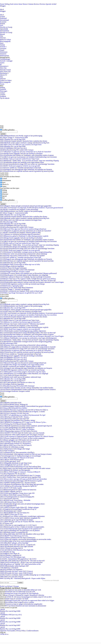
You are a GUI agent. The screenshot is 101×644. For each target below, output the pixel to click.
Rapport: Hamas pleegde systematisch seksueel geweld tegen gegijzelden (26, 206)
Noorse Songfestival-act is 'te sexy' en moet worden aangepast (22, 438)
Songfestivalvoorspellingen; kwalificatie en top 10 (18, 509)
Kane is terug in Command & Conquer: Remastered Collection (24, 595)
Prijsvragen (4, 91)
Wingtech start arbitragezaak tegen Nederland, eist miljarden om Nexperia (26, 169)
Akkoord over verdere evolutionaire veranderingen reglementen (22, 516)
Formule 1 (3, 47)
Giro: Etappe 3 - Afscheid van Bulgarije (15, 289)
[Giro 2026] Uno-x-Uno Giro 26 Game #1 (16, 445)
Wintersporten (4, 56)
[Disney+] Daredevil (9, 568)
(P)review (5, 194)
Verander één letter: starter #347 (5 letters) (16, 571)
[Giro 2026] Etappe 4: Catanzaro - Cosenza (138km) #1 (20, 472)
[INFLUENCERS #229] (11, 403)
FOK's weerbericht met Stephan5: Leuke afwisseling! (19, 209)
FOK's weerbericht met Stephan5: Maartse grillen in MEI (20, 233)
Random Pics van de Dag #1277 (13, 381)
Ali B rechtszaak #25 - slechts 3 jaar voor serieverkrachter (21, 562)
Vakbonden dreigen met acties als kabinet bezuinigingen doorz (22, 504)
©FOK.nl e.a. (4, 634)
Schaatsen (3, 54)
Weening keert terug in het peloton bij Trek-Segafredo (21, 593)
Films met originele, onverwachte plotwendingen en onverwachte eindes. (26, 539)
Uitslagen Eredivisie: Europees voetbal (15, 272)
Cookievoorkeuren (33, 631)
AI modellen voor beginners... (12, 570)
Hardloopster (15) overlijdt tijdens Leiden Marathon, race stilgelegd (24, 275)
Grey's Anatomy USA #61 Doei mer (14, 413)
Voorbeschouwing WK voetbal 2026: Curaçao (17, 150)
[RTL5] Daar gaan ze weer (11, 514)
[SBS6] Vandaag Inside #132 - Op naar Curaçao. (18, 483)
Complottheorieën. (8, 506)
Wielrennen (4, 52)
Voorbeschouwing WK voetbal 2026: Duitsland (17, 270)
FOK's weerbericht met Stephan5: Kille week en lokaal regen (22, 291)
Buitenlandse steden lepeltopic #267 (14, 566)
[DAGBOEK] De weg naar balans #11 (15, 513)
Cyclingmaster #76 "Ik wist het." (13, 474)
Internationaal (4, 20)
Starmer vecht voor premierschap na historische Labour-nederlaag (23, 254)
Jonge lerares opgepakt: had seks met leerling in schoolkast (21, 153)
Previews (43, 4)
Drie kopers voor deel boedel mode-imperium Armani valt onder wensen (25, 468)
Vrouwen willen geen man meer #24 (14, 419)
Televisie (3, 38)
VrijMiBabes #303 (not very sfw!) (13, 148)
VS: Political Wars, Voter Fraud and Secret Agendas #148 (20, 477)
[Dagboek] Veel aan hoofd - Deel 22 (14, 465)
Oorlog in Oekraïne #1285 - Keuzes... (15, 417)
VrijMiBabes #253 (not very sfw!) (13, 358)
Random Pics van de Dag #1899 (13, 263)
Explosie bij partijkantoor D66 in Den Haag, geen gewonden (22, 484)
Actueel (2, 17)
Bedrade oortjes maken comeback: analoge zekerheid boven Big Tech (25, 143)
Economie (3, 22)
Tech (2, 25)
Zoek (11, 4)
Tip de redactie (5, 98)
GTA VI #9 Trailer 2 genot (11, 488)
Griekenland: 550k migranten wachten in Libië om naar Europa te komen (26, 454)
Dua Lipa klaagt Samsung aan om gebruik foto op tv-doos (21, 293)
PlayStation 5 (4, 73)
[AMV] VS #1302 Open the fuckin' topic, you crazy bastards (22, 433)
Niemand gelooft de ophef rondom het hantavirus (18, 490)
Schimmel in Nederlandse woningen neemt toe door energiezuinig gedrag (26, 252)
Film (1, 36)
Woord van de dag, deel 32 (11, 548)
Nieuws (25, 4)
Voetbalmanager (5, 59)
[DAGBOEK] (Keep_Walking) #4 (14, 404)
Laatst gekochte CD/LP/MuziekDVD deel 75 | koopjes (20, 475)
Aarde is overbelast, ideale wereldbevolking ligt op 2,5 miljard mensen (25, 575)
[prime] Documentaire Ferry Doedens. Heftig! (18, 420)
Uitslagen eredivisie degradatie (12, 266)
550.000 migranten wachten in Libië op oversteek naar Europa (22, 284)
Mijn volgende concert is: (11, 491)
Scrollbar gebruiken (8, 130)
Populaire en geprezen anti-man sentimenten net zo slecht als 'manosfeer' (26, 152)
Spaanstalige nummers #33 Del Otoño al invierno (19, 431)
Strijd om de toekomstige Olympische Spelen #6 (18, 486)
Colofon (3, 95)
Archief (54, 4)
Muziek (2, 34)
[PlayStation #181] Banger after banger (15, 449)
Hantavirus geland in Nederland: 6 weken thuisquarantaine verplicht (24, 236)
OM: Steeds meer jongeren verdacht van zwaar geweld (20, 166)
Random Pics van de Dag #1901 (13, 139)
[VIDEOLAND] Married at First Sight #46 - (17, 550)
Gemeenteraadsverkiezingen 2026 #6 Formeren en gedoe (21, 481)
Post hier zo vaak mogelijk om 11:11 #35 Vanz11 (18, 525)
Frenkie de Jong (7, 552)
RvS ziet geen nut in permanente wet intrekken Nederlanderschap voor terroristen (28, 157)
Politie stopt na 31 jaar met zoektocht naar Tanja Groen (20, 159)
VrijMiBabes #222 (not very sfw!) (13, 359)
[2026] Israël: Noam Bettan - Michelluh (15, 500)
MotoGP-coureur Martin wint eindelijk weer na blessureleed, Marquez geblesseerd (28, 273)
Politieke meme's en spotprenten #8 (14, 532)
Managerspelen (5, 57)
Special (4, 196)
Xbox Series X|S (5, 72)
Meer (2, 86)
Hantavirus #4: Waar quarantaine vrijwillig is (17, 452)
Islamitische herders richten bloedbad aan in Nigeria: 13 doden (22, 412)
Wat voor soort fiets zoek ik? (12, 577)
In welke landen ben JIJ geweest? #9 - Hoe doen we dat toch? (22, 561)
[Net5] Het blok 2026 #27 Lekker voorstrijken (17, 429)
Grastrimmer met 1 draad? (11, 511)
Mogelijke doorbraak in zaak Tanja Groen (16, 463)
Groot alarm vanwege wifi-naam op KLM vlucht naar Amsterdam (23, 479)
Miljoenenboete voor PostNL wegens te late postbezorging (21, 136)
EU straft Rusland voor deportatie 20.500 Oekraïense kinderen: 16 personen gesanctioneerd (32, 208)
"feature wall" (7, 523)
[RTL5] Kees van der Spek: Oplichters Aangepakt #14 (20, 518)
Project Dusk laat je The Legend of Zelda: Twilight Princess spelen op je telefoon (28, 279)
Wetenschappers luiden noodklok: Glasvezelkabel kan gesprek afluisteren (25, 406)
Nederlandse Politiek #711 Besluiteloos (15, 444)
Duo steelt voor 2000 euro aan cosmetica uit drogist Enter (21, 145)
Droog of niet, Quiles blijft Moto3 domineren (17, 288)
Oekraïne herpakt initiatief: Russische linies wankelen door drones (24, 141)
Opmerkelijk (4, 29)
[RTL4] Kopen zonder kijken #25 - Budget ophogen (19, 507)
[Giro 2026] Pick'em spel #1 (12, 459)
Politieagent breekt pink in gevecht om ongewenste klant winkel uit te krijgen (30, 600)
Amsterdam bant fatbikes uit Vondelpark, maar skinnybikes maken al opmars (27, 155)
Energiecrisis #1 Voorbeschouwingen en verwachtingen (20, 456)
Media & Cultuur (5, 40)
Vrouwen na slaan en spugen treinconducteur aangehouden (24, 604)
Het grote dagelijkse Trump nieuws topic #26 (17, 493)
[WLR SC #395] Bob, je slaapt (12, 447)
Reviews (37, 4)
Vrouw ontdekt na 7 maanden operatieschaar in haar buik (21, 168)
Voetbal (2, 45)
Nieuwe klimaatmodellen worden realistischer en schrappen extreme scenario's (28, 389)
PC (1, 64)
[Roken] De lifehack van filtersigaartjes (15, 470)
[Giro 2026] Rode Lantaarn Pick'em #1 (15, 495)
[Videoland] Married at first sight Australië (17, 546)
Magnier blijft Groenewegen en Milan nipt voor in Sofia (20, 264)
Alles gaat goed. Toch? (10, 461)
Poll (3, 198)
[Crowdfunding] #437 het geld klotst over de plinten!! (20, 530)
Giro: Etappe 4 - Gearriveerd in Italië (14, 137)
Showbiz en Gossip (6, 27)
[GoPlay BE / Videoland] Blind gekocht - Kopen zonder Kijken (23, 578)
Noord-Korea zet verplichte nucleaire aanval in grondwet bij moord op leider (27, 171)
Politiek (2, 24)
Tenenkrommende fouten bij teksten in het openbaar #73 (21, 529)
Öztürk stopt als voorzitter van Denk (17, 599)
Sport (2, 43)
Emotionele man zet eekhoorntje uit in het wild (20, 592)
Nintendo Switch (5, 70)
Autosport (3, 48)
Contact (2, 93)
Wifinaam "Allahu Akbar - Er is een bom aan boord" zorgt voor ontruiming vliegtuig (29, 161)
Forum (2, 4)
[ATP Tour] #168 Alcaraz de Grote (14, 536)
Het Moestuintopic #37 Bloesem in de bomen (17, 458)
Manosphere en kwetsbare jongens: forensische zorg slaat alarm (23, 372)
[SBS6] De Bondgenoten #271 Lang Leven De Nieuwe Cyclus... (23, 422)
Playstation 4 (4, 66)
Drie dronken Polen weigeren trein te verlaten (20, 602)
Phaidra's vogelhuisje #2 (11, 555)
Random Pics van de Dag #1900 (13, 146)
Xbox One (3, 68)
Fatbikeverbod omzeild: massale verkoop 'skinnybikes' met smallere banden (27, 388)
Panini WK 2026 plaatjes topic (13, 557)
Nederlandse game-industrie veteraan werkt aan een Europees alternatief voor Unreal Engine (32, 282)
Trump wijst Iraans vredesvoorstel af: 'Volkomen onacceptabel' (22, 256)
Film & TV (4, 75)
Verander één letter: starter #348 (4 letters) (16, 573)
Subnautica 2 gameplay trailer (12, 286)
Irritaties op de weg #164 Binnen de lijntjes (17, 520)
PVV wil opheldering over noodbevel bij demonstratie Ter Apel (23, 415)
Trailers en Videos (6, 80)
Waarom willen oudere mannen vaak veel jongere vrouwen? (22, 435)
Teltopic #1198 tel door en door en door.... (16, 442)
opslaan (3, 134)
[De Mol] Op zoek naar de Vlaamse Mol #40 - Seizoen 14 (21, 522)
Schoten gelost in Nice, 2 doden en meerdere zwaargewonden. (22, 527)
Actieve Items (18, 4)
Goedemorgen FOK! (9, 222)
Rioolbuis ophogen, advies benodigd (14, 543)
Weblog (7, 4)
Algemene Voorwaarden (8, 631)
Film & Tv (5, 184)
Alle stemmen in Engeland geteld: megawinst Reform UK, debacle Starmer (27, 436)
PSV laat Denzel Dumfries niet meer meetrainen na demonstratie (26, 606)
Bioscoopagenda (5, 41)
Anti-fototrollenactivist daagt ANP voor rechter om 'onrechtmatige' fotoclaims (27, 164)
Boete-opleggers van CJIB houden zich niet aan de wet (19, 440)
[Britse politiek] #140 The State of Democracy (18, 538)
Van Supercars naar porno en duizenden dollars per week (23, 590)
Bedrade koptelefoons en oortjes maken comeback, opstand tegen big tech (26, 426)
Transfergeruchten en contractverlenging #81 (17, 497)
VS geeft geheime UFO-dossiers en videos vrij (17, 382)
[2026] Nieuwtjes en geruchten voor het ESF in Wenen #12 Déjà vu (24, 410)
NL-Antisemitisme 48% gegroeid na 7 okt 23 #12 (18, 559)
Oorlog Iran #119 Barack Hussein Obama (16, 424)
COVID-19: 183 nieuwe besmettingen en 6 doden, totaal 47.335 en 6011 (29, 597)
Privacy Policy (21, 631)
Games (2, 63)
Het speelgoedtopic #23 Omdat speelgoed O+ (17, 428)
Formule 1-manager (6, 61)
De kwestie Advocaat (9, 499)
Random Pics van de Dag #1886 (13, 379)
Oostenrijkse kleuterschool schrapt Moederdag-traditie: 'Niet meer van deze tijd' (28, 280)
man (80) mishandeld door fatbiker (14, 408)
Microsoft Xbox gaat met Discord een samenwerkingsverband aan (23, 229)
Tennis (2, 50)
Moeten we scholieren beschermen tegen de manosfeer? (20, 234)
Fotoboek (3, 89)
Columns (31, 4)
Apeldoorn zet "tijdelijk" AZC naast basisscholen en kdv (20, 564)
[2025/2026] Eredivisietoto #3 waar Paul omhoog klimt (20, 467)
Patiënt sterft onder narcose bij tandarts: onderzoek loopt (20, 377)
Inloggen (3, 6)
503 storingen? (7, 451)
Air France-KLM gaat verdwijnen (13, 268)
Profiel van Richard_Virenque (9, 586)
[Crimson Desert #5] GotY (11, 502)
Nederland (3, 18)
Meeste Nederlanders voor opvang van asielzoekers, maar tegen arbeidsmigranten (28, 338)
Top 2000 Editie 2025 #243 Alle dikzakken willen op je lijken (22, 534)
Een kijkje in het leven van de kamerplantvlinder (18, 541)
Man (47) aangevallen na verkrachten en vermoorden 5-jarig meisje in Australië (28, 347)
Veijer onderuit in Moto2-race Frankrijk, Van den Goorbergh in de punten (25, 277)
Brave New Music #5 (10, 554)
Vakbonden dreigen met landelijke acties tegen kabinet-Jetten (22, 162)
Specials (49, 4)
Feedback (3, 96)
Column (5, 192)
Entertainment (4, 31)
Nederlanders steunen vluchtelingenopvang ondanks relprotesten (23, 331)
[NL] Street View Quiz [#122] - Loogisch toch (18, 545)
